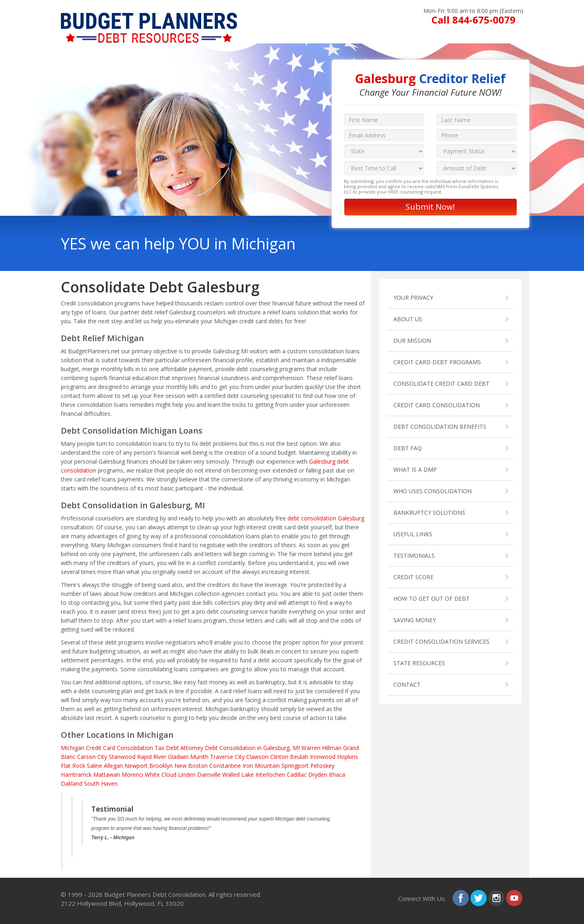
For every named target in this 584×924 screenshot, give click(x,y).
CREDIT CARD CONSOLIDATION (437, 405)
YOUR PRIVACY (413, 298)
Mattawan (107, 775)
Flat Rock (73, 766)
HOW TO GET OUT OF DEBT (432, 598)
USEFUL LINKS (413, 534)
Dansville (209, 775)
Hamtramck (76, 775)
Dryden (318, 775)
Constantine (225, 766)
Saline (94, 766)
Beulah (299, 757)
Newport (136, 766)
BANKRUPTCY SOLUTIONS (429, 512)
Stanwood (122, 757)
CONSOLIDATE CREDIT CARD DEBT (441, 384)
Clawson (257, 757)
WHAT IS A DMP (415, 470)
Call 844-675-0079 (473, 20)
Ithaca (337, 775)
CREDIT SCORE (413, 577)
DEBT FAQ (408, 448)
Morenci (132, 775)
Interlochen (270, 775)
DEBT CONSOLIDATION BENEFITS (440, 427)
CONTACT (407, 684)
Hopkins (348, 757)
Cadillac (297, 775)
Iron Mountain (261, 766)
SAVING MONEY (415, 620)
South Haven (101, 783)
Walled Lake (238, 775)
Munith (199, 757)
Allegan (113, 766)
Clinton (279, 757)
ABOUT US (408, 319)
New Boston (191, 766)
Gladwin (178, 757)
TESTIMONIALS (414, 555)
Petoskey (322, 766)
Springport (295, 766)
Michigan (73, 748)
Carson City (92, 757)
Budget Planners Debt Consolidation (155, 894)
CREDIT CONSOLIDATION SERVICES (441, 641)
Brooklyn (161, 766)
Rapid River (152, 757)
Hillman (332, 748)
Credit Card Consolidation (119, 748)
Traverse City (227, 757)
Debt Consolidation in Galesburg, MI (252, 748)
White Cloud (161, 775)
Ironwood (323, 757)
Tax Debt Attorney (179, 748)
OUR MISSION (412, 341)
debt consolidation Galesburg (326, 518)
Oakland (72, 783)
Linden (187, 775)
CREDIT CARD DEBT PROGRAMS (437, 362)
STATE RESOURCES (419, 663)
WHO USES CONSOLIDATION (433, 491)
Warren (311, 748)
